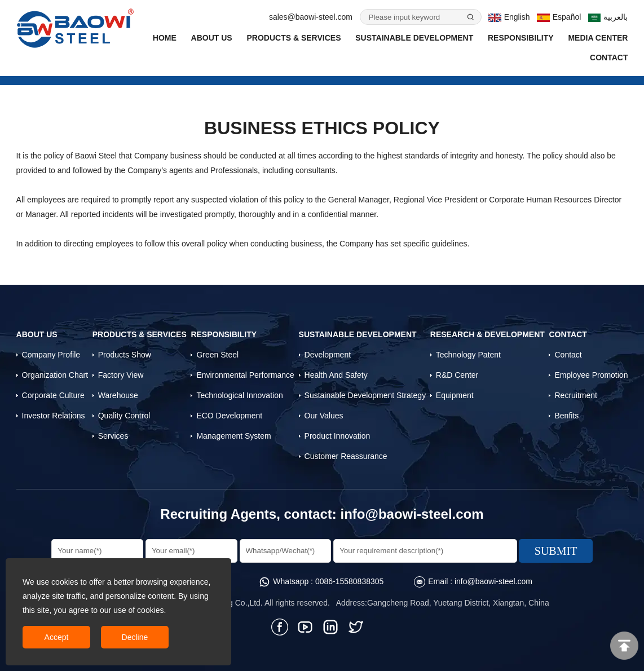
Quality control (124, 416)
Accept (57, 637)
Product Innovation (338, 436)
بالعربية (608, 17)
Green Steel (217, 355)
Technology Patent (468, 355)
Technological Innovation (239, 395)
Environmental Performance (245, 375)
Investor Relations (54, 416)
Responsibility (521, 38)
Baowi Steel (96, 156)
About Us (212, 38)
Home (165, 38)
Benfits (566, 416)
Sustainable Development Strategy (365, 395)
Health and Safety (336, 375)
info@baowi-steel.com (412, 514)
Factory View (121, 375)
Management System (233, 436)
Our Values (324, 416)
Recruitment (575, 395)
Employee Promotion (591, 375)
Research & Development (488, 334)
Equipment (455, 395)
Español (559, 17)
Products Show (125, 355)
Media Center (598, 38)
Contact (609, 58)
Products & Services (294, 38)
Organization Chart (55, 375)
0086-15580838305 (349, 581)
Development (328, 355)
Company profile (51, 355)
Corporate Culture (53, 395)
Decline (135, 637)
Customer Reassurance (346, 456)
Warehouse (118, 395)
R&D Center (457, 375)
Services (113, 436)
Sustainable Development (414, 38)
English (509, 17)
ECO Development (229, 416)
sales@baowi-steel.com (311, 17)
